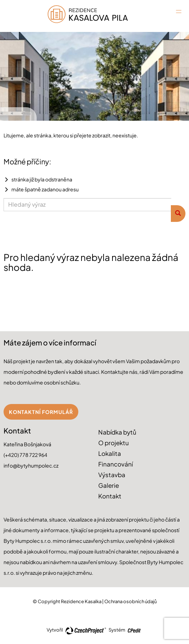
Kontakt (110, 496)
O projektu (114, 443)
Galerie (109, 485)
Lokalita (110, 453)
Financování (115, 464)
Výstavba (112, 475)
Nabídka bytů (117, 432)
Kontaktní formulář (41, 412)
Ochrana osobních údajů (130, 601)
